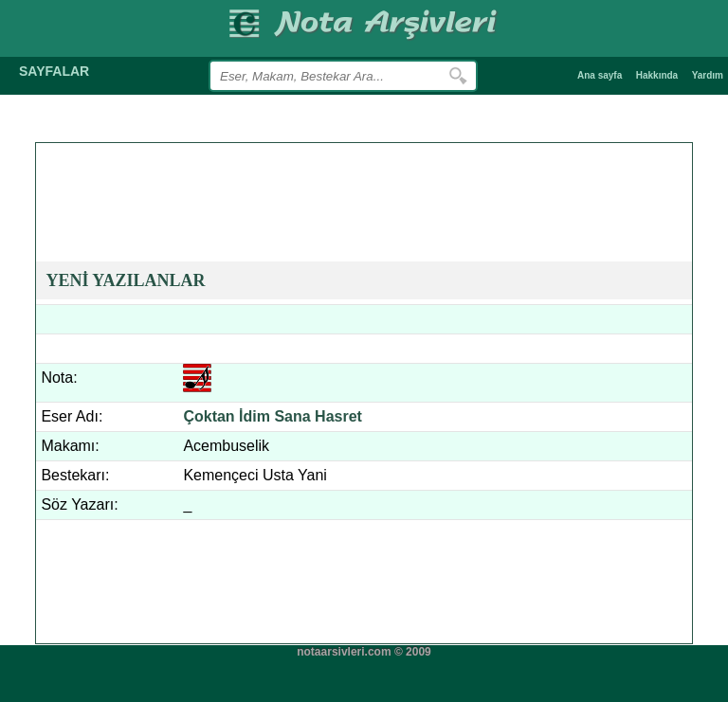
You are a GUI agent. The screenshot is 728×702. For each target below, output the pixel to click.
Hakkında (657, 75)
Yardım (708, 75)
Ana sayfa (600, 75)
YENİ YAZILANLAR (125, 280)
